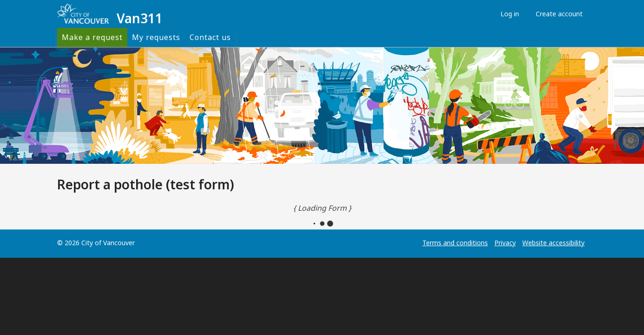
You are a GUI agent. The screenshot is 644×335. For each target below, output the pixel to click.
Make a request (92, 37)
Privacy (505, 243)
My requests (156, 37)
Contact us (210, 37)
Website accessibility (553, 243)
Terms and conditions (455, 243)
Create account (557, 14)
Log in (507, 14)
